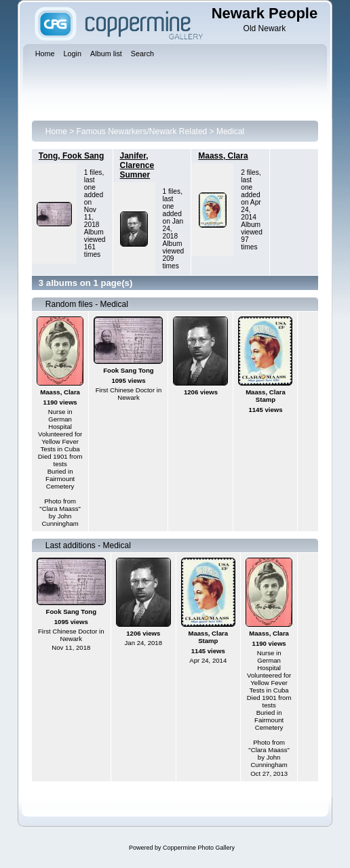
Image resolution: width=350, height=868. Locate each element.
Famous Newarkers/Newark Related (142, 131)
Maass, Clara (223, 156)
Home (56, 131)
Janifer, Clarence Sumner (137, 165)
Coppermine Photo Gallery (199, 848)
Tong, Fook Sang (71, 156)
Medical (230, 131)
